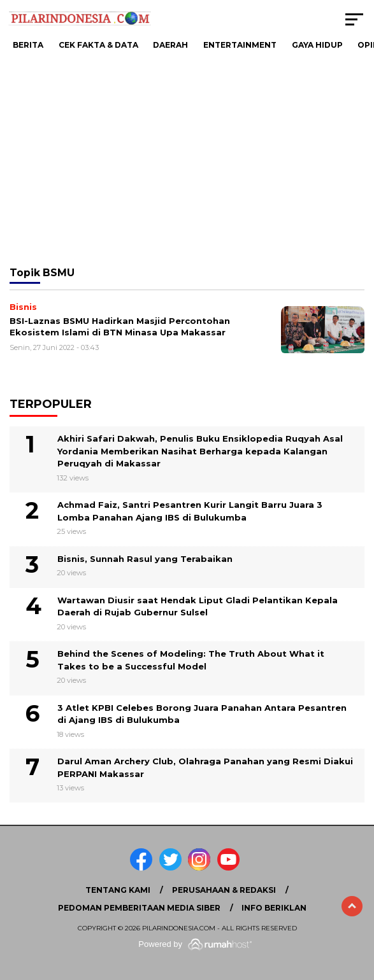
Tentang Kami (118, 890)
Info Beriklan (274, 908)
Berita (28, 45)
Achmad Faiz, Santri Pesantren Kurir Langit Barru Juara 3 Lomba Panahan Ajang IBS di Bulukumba (190, 511)
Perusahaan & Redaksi (224, 890)
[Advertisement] (187, 159)
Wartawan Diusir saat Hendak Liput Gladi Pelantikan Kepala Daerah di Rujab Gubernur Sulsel (198, 606)
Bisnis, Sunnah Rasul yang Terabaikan (145, 559)
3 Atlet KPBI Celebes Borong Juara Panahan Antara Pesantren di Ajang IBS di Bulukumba (202, 714)
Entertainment (240, 45)
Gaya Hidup (317, 45)
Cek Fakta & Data (98, 45)
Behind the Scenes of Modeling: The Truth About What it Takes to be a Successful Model (191, 660)
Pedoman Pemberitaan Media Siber (139, 908)
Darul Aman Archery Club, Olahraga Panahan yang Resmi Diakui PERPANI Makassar (205, 767)
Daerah (170, 45)
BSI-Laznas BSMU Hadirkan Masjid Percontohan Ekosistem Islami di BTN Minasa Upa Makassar (120, 326)
